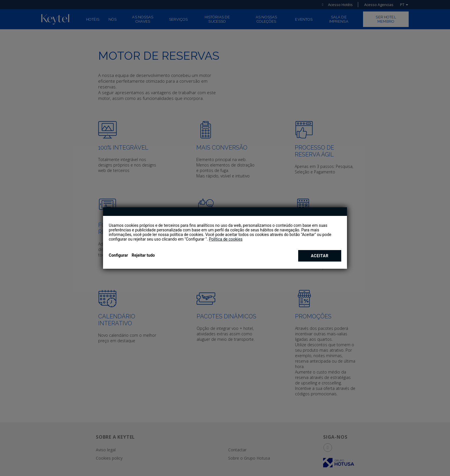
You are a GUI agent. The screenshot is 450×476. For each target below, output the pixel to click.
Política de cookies (226, 239)
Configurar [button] (118, 255)
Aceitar (320, 256)
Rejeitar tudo (143, 255)
